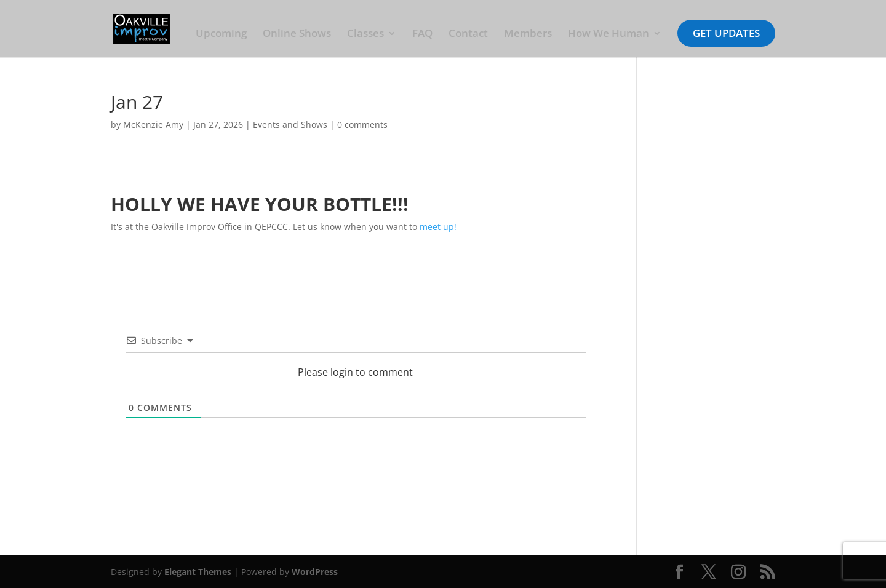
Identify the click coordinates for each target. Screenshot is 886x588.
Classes (365, 34)
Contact (468, 34)
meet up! (438, 227)
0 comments (362, 125)
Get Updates (726, 33)
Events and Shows (290, 125)
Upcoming (221, 34)
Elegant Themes (198, 572)
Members (528, 34)
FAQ (422, 34)
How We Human (609, 34)
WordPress (315, 572)
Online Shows (297, 34)
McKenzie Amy (153, 125)
